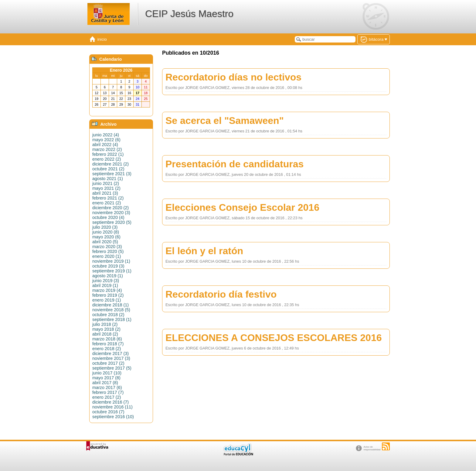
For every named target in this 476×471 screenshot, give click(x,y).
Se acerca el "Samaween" (225, 121)
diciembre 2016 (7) (110, 402)
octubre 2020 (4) (108, 217)
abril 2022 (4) (105, 145)
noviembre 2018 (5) (111, 310)
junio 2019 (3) (106, 281)
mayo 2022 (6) (106, 140)
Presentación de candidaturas (235, 164)
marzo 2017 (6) (107, 387)
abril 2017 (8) (105, 383)
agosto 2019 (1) (108, 276)
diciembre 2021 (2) (110, 164)
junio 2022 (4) (106, 135)
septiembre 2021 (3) (112, 174)
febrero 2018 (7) (108, 344)
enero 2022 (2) (107, 159)
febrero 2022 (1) (108, 154)
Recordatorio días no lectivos (233, 77)
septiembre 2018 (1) (112, 319)
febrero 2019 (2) (108, 295)
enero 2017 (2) (107, 397)
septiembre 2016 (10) (113, 417)
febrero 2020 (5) (108, 251)
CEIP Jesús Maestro (189, 14)
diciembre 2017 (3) (110, 353)
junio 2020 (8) (106, 232)
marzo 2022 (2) (107, 149)
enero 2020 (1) (107, 256)
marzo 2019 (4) (107, 290)
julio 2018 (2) (105, 324)
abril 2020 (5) (105, 242)
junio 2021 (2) (106, 183)
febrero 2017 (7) (108, 392)
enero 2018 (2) (107, 349)
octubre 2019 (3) (108, 266)
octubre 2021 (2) (108, 169)
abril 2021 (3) (105, 193)
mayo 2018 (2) (106, 329)
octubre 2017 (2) (108, 363)
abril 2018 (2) (105, 334)
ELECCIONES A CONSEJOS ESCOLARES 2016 (274, 338)
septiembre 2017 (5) (112, 368)
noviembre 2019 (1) (111, 261)
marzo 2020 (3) (107, 247)
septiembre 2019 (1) (112, 271)
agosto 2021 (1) (108, 179)
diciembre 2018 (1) (110, 305)
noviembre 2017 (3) (111, 358)
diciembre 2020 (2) (110, 208)
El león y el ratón (204, 251)
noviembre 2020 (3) (111, 213)
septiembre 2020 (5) (112, 222)
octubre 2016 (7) (108, 412)
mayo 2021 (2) (106, 188)
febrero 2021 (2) (108, 198)
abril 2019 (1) (105, 285)
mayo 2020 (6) (106, 237)
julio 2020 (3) (105, 227)
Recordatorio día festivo (221, 294)
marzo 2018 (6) (107, 339)
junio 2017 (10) (107, 373)
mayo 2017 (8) (106, 378)
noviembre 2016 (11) (112, 407)
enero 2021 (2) (107, 203)
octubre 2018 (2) (108, 315)
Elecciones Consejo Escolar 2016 (242, 207)
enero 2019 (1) (107, 300)
